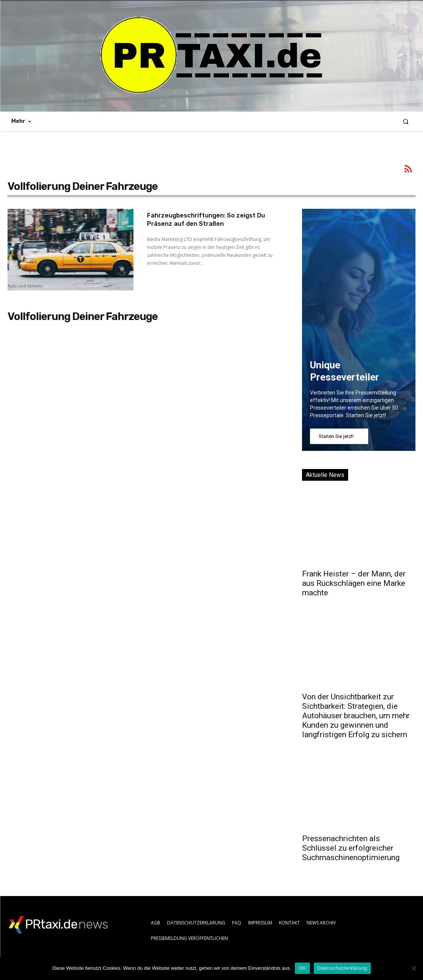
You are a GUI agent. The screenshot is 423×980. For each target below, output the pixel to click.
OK (302, 968)
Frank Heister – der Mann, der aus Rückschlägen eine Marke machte (354, 583)
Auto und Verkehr (25, 286)
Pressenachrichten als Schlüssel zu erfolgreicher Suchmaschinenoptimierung (351, 848)
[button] (406, 121)
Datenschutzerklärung (342, 968)
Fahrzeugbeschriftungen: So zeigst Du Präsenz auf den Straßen (206, 219)
